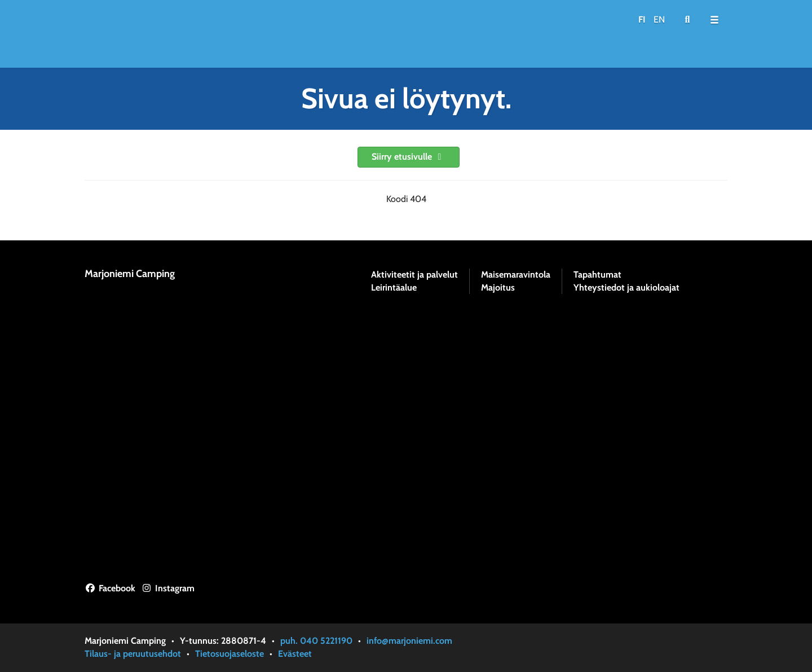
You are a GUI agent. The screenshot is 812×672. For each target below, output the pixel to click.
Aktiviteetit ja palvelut (414, 275)
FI (642, 19)
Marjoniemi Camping (130, 274)
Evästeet (295, 654)
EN (659, 19)
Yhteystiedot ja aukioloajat (626, 288)
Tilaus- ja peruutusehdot (133, 654)
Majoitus (498, 288)
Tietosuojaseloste (230, 654)
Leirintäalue (394, 288)
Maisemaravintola (516, 275)
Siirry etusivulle (409, 157)
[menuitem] (687, 20)
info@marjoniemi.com (409, 641)
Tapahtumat (597, 275)
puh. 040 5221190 (316, 641)
